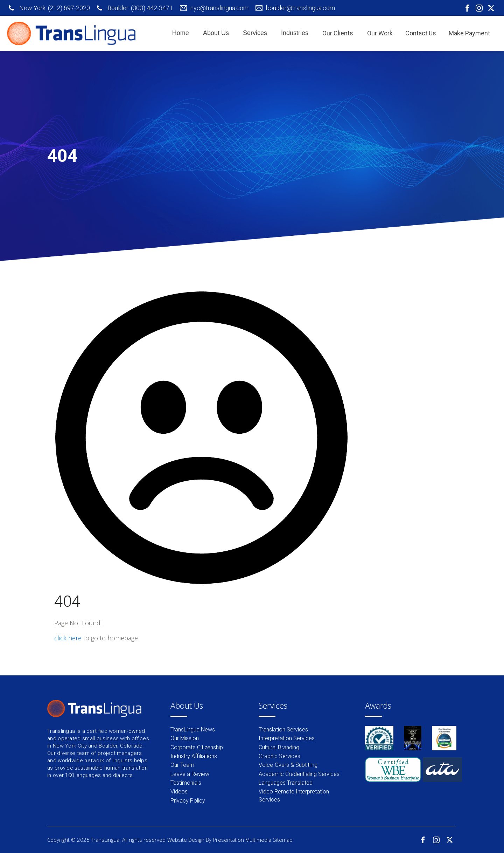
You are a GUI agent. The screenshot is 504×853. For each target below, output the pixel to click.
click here (68, 638)
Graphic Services (279, 756)
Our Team (182, 765)
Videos (179, 792)
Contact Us (421, 33)
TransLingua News (193, 730)
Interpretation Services (287, 738)
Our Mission (185, 738)
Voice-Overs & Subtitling (288, 765)
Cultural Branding (279, 747)
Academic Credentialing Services (299, 774)
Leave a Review (190, 774)
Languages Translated (286, 783)
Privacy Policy (188, 801)
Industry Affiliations (194, 756)
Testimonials (186, 783)
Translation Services (283, 730)
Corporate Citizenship (197, 747)
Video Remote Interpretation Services (294, 795)
